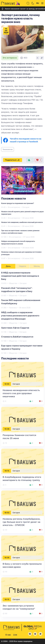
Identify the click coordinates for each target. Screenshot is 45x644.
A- (38, 58)
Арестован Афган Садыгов (15, 328)
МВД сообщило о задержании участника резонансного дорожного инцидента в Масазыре (20, 316)
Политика (13, 308)
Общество (13, 283)
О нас (8, 635)
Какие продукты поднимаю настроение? (18, 203)
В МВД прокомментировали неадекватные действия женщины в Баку (20, 276)
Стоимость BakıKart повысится (17, 337)
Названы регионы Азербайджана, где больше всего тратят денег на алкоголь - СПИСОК (22, 522)
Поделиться (13, 160)
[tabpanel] (22, 313)
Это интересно (10, 58)
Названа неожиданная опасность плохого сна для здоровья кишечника (21, 393)
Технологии (8, 149)
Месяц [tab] (37, 266)
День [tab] (8, 266)
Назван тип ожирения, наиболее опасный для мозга (22, 222)
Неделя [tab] (22, 266)
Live (15, 635)
